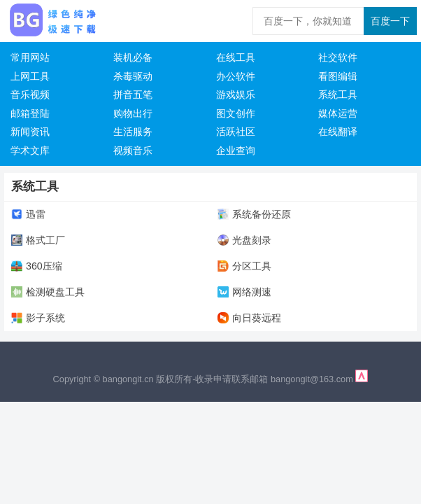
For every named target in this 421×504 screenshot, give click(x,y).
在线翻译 (338, 132)
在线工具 (236, 57)
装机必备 (133, 57)
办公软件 (236, 76)
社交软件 (338, 57)
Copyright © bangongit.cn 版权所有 (123, 379)
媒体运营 (338, 113)
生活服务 (133, 132)
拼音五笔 (133, 94)
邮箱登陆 (30, 113)
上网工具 (30, 76)
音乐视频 (30, 94)
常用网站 (30, 57)
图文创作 (236, 113)
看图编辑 (338, 76)
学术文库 (30, 150)
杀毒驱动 (133, 76)
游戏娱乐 (236, 94)
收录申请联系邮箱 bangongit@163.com (275, 379)
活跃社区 (236, 132)
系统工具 (338, 94)
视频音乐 (133, 150)
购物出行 (133, 113)
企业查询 (236, 150)
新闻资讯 (30, 132)
